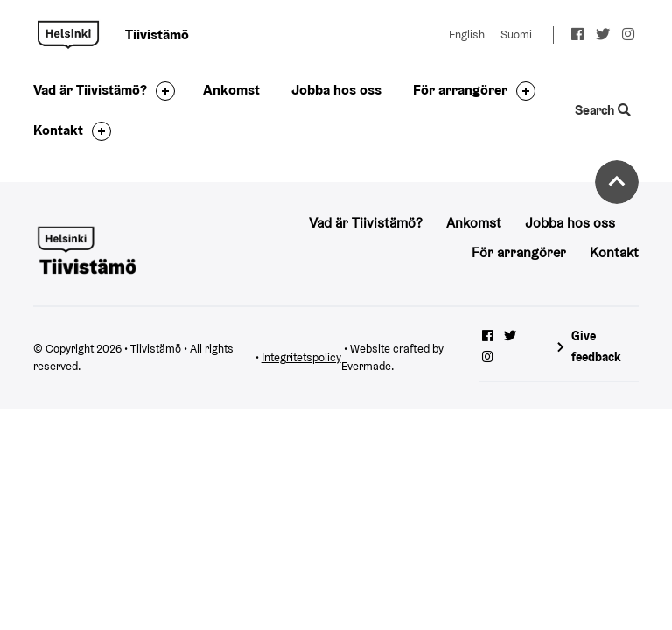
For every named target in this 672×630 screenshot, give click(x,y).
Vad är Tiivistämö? (90, 90)
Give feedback (596, 346)
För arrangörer (460, 90)
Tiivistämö (68, 35)
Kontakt (58, 130)
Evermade (366, 366)
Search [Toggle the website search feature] (602, 110)
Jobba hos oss (336, 90)
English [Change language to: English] (467, 35)
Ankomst (231, 90)
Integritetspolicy (301, 357)
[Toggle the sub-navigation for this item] (161, 91)
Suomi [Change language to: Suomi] (516, 35)
